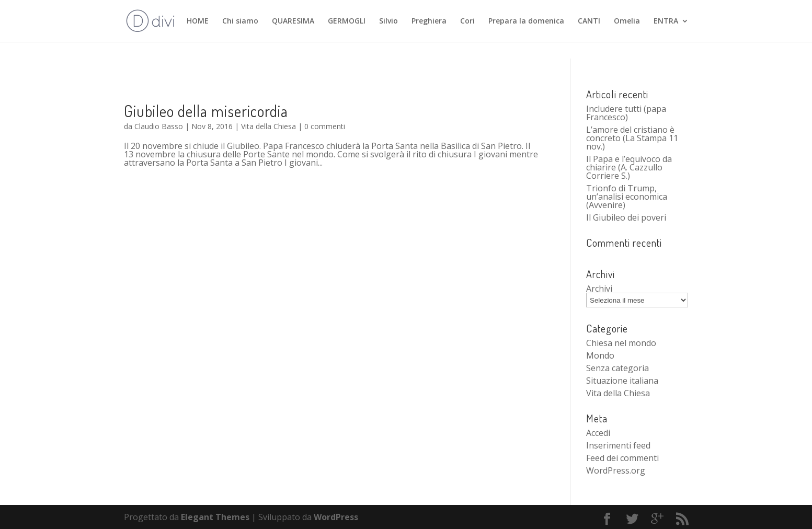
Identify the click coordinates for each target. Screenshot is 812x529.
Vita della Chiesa (268, 126)
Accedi (598, 433)
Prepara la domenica (526, 21)
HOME (198, 21)
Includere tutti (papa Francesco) (626, 113)
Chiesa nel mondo (621, 343)
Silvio (388, 21)
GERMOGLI (347, 21)
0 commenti (325, 126)
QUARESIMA (293, 21)
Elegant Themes (215, 517)
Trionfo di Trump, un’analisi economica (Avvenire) (627, 197)
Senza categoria (617, 368)
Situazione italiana (622, 381)
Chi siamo (240, 21)
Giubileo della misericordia (206, 111)
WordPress (336, 517)
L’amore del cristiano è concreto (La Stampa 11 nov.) (632, 138)
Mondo (600, 355)
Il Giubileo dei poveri (626, 217)
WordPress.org (616, 470)
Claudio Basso (159, 126)
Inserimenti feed (618, 445)
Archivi (599, 289)
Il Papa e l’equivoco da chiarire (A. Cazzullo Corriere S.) (629, 167)
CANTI (589, 21)
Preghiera (429, 21)
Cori (467, 21)
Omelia (627, 21)
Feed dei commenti (622, 458)
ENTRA (666, 21)
